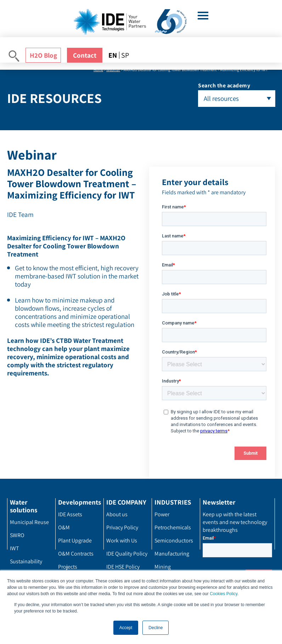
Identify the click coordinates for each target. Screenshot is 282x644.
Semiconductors (174, 540)
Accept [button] (126, 628)
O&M (64, 527)
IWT (15, 548)
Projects (68, 567)
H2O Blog (43, 55)
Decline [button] (156, 628)
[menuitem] (114, 55)
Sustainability (26, 561)
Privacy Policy (122, 527)
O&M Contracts (76, 554)
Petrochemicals (173, 527)
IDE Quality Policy (127, 554)
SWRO (17, 535)
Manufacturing (172, 554)
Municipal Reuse (29, 522)
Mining (163, 567)
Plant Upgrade (75, 540)
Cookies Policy (224, 594)
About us (117, 514)
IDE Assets (70, 514)
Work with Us (122, 540)
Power (162, 514)
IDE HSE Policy (123, 567)
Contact (85, 55)
